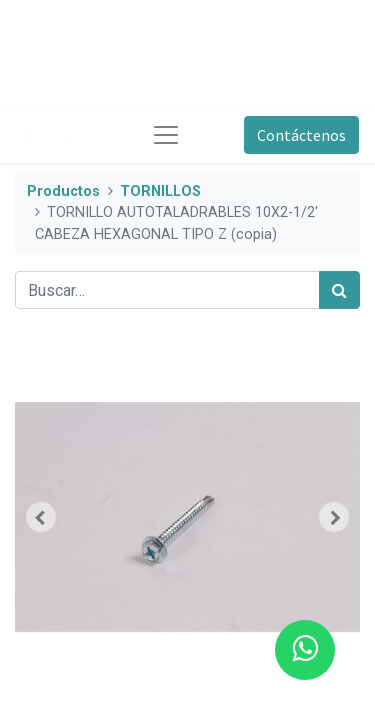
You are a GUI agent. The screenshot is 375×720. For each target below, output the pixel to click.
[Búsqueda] (339, 290)
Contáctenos (301, 135)
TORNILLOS (160, 191)
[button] (41, 517)
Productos (63, 191)
